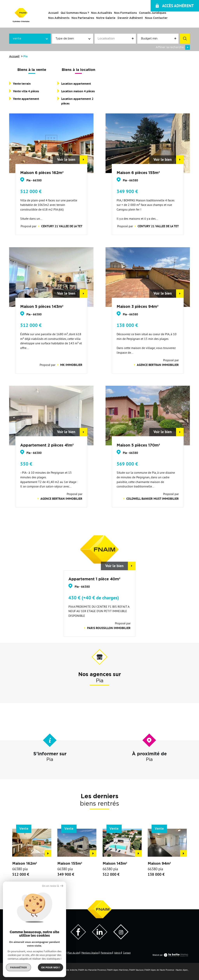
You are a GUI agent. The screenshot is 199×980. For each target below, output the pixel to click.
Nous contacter (156, 18)
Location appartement (76, 84)
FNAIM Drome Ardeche (67, 970)
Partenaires (106, 953)
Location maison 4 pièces (78, 91)
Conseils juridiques (153, 13)
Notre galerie (106, 18)
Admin (117, 953)
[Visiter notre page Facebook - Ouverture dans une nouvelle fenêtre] (78, 938)
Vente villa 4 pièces (26, 91)
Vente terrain (22, 84)
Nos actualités (102, 13)
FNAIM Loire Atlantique (45, 970)
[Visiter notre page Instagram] (121, 938)
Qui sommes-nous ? (75, 13)
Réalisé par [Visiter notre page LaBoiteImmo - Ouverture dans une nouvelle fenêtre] (171, 955)
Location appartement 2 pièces (77, 101)
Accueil (53, 13)
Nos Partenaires (83, 18)
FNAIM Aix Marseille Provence (92, 970)
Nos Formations (125, 13)
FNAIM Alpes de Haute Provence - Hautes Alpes (166, 970)
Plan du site (73, 953)
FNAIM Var (14, 973)
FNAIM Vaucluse (136, 970)
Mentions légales (90, 953)
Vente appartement (26, 99)
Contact (127, 953)
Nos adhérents (59, 18)
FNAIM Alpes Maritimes (117, 970)
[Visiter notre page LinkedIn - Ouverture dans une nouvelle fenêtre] (100, 938)
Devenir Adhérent (130, 18)
